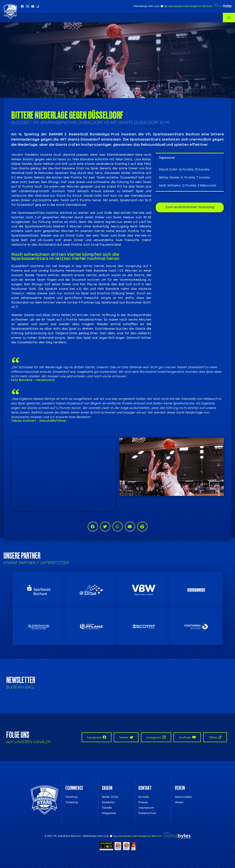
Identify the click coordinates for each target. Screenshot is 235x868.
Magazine (109, 813)
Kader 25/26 (110, 797)
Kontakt (144, 797)
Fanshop (72, 797)
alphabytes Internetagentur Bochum (190, 6)
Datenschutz (147, 813)
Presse (143, 802)
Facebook (97, 737)
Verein (179, 802)
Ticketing (72, 802)
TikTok (215, 737)
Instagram (156, 737)
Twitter (126, 737)
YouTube (187, 737)
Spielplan (108, 802)
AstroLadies (183, 797)
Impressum (146, 808)
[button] (93, 526)
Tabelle (107, 808)
